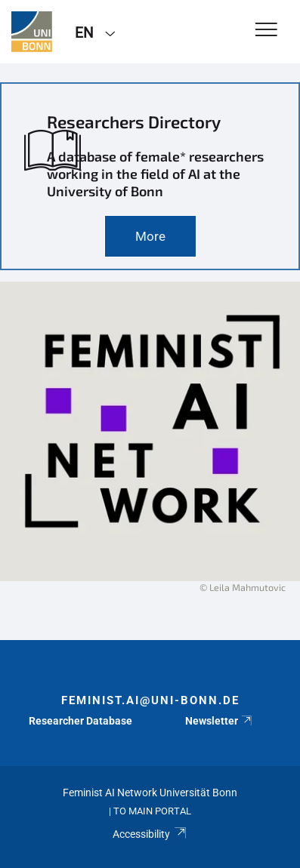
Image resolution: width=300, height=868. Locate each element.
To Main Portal (152, 811)
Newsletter (220, 721)
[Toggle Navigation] (266, 31)
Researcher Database (80, 721)
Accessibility (150, 834)
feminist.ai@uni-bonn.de (150, 700)
